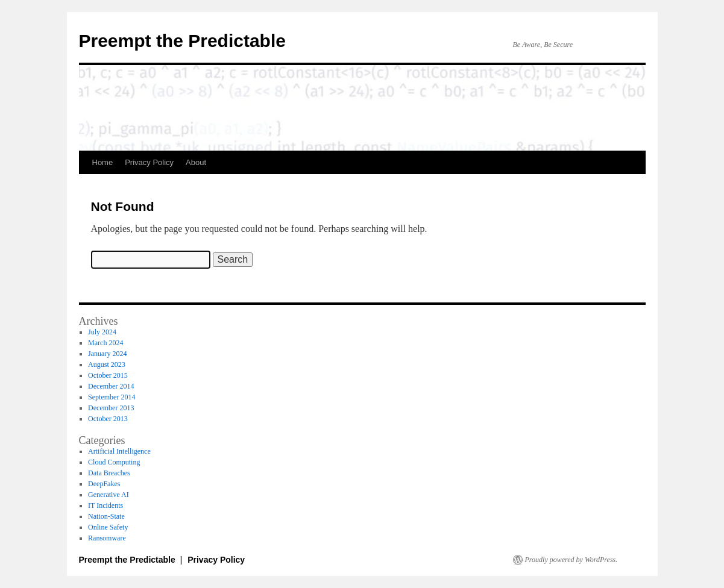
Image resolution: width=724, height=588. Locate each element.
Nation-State (106, 516)
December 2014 (111, 386)
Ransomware (107, 538)
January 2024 (107, 354)
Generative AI (109, 495)
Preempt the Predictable (182, 41)
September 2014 (112, 397)
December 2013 (111, 408)
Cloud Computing (114, 462)
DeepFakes (104, 484)
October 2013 (108, 419)
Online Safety (108, 527)
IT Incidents (105, 505)
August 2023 (107, 364)
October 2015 (108, 375)
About (196, 162)
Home (103, 162)
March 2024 (105, 343)
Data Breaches (109, 473)
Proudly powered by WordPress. (571, 560)
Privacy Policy (149, 162)
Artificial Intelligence (119, 451)
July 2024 (102, 332)
